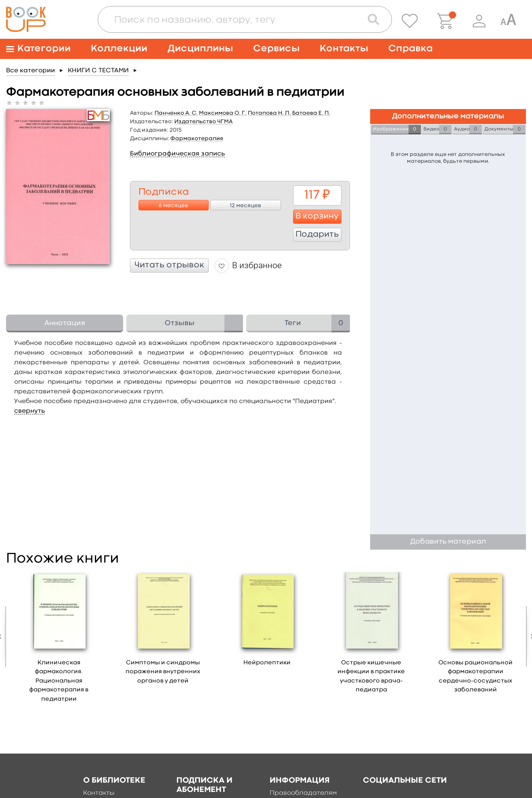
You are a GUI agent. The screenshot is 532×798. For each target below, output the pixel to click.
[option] (59, 640)
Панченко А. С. (176, 113)
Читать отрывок (169, 265)
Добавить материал (448, 542)
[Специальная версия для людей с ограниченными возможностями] (508, 21)
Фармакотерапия (197, 139)
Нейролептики (267, 663)
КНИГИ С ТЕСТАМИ (98, 71)
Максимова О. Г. (223, 113)
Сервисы (276, 49)
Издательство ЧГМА (203, 122)
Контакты (344, 49)
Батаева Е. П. (311, 113)
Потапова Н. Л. (269, 113)
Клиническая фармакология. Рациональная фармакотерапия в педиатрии (59, 681)
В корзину (317, 216)
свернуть (29, 411)
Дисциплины (200, 49)
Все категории (30, 71)
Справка (411, 49)
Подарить (317, 235)
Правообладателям (303, 793)
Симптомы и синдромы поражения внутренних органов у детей (163, 672)
